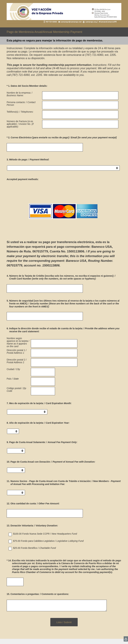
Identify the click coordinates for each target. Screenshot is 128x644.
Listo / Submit (64, 622)
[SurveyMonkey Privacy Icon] (126, 639)
